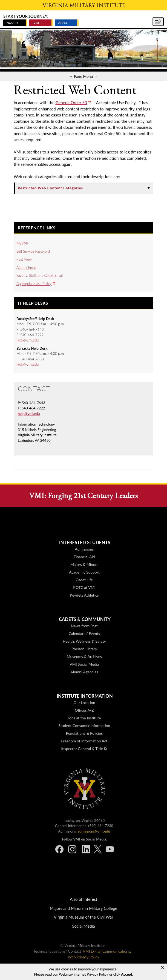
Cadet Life (84, 580)
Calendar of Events (84, 633)
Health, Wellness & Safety (84, 641)
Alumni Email (26, 267)
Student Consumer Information (84, 726)
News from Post (84, 626)
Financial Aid (84, 557)
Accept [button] (126, 974)
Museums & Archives (84, 656)
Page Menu (84, 76)
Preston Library (84, 649)
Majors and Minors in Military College (83, 908)
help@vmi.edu (29, 414)
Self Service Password (33, 251)
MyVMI (22, 243)
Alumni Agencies (84, 672)
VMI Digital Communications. (107, 951)
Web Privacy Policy (83, 957)
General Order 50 (71, 102)
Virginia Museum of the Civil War (83, 917)
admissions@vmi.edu (94, 831)
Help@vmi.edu (28, 340)
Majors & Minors (84, 564)
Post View (24, 259)
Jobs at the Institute (84, 718)
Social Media (83, 926)
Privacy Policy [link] (97, 974)
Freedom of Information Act (84, 741)
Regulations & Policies (84, 733)
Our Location (84, 703)
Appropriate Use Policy (34, 284)
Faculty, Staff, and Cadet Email (40, 275)
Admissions (84, 549)
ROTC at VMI (84, 587)
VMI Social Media (84, 664)
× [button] (162, 967)
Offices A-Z (84, 710)
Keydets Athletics (84, 595)
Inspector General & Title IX (84, 749)
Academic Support (84, 572)
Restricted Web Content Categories (50, 188)
